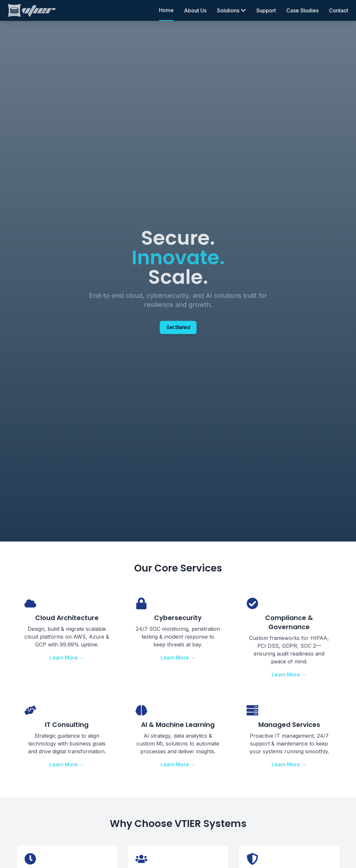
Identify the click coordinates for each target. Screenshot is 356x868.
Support (266, 10)
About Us (195, 10)
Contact (339, 10)
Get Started (178, 327)
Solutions (231, 10)
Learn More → (67, 658)
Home (166, 10)
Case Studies (302, 10)
